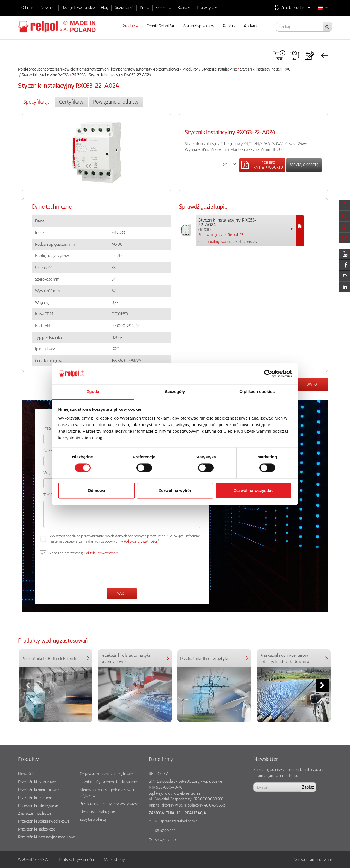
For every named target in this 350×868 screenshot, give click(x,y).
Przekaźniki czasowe (35, 797)
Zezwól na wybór (175, 490)
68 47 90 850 (165, 840)
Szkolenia (163, 7)
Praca (145, 7)
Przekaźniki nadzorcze (37, 829)
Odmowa (96, 490)
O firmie (28, 7)
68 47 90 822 (165, 831)
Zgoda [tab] (93, 392)
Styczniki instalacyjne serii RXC (265, 69)
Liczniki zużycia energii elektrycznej (109, 782)
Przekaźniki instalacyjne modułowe (47, 837)
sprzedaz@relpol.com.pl (180, 821)
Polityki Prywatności (100, 553)
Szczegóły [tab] (175, 392)
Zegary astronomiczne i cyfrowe (106, 774)
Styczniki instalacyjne (219, 69)
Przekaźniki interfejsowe (38, 805)
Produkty (190, 69)
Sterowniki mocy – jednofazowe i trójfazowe (107, 793)
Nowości (48, 7)
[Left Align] (262, 165)
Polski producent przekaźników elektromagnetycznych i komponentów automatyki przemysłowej (98, 69)
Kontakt (184, 7)
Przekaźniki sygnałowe (37, 782)
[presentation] (85, 573)
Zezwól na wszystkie (254, 490)
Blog (105, 7)
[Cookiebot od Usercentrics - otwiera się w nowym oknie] (268, 374)
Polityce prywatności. (141, 541)
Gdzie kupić (124, 7)
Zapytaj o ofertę (304, 165)
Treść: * (49, 495)
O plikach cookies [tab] (257, 392)
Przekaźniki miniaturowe (38, 790)
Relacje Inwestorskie (78, 7)
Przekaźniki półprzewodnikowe (44, 821)
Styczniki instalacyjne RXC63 (45, 75)
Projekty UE (207, 7)
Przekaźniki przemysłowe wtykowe (109, 803)
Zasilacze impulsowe (35, 813)
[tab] (37, 102)
